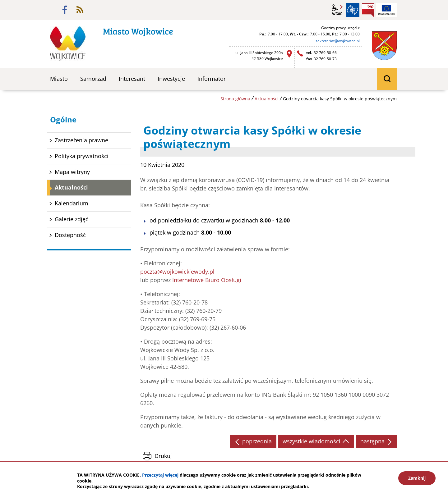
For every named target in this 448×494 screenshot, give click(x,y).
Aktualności (267, 99)
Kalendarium (72, 203)
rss (80, 10)
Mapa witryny (72, 172)
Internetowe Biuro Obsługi (207, 280)
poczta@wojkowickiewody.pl (177, 272)
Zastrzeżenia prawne (81, 140)
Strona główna (235, 99)
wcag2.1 (337, 10)
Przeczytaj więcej (160, 475)
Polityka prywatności (82, 156)
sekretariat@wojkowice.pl (338, 41)
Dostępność (70, 235)
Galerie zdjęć (72, 219)
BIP (368, 10)
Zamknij (417, 478)
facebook (65, 10)
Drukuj (163, 456)
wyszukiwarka (387, 79)
